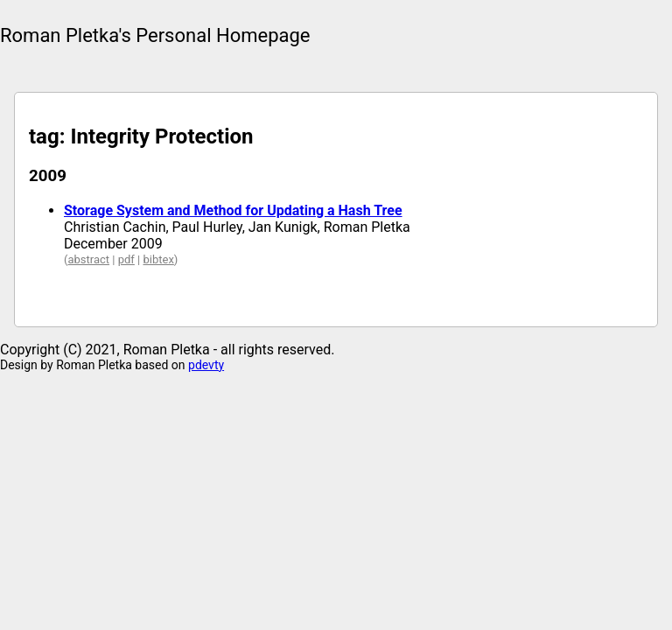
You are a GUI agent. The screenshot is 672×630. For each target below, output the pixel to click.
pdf (126, 259)
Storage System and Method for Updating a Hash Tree (233, 210)
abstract (88, 259)
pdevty (206, 365)
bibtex (158, 259)
